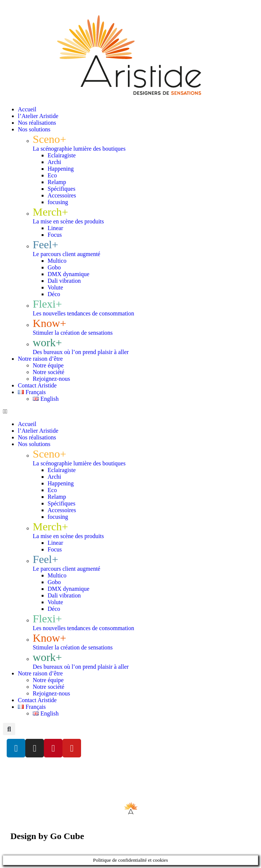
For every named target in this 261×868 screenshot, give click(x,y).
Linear (55, 228)
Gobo (54, 267)
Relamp (57, 182)
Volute (55, 287)
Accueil (27, 109)
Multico (57, 261)
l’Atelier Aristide (38, 116)
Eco (52, 175)
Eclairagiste (62, 155)
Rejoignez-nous (51, 379)
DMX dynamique (68, 274)
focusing (58, 202)
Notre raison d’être (40, 359)
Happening (61, 169)
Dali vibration (64, 281)
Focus (55, 235)
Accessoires (62, 195)
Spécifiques (62, 189)
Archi (54, 162)
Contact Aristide (37, 385)
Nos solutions (34, 129)
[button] (130, 412)
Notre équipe (48, 365)
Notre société (49, 372)
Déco (54, 294)
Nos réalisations (37, 123)
